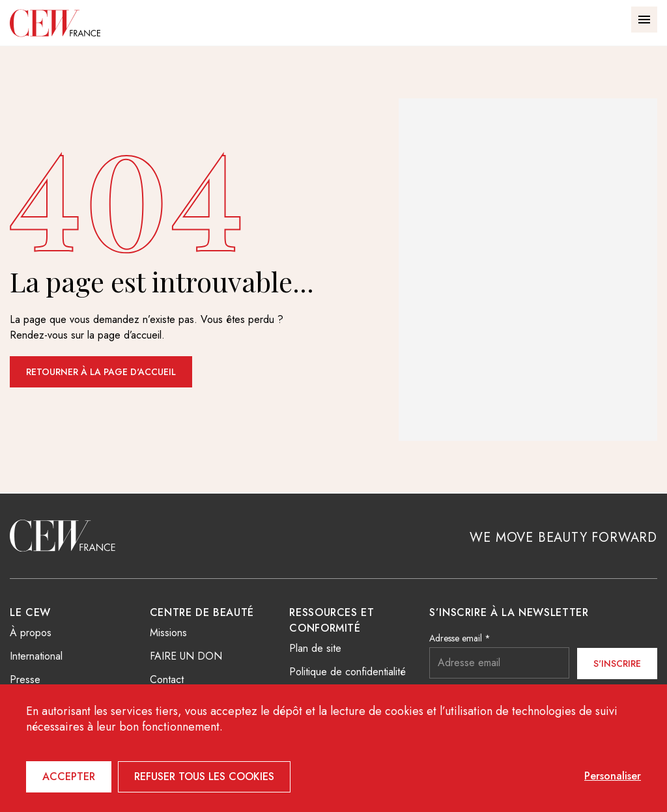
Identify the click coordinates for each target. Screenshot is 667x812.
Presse (25, 679)
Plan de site (315, 648)
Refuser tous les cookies (204, 777)
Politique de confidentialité (348, 672)
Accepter (69, 777)
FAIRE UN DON (186, 656)
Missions (168, 633)
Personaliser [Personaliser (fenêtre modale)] (613, 776)
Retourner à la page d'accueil (101, 372)
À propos (31, 633)
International (36, 656)
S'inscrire (617, 664)
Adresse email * (460, 638)
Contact (167, 679)
